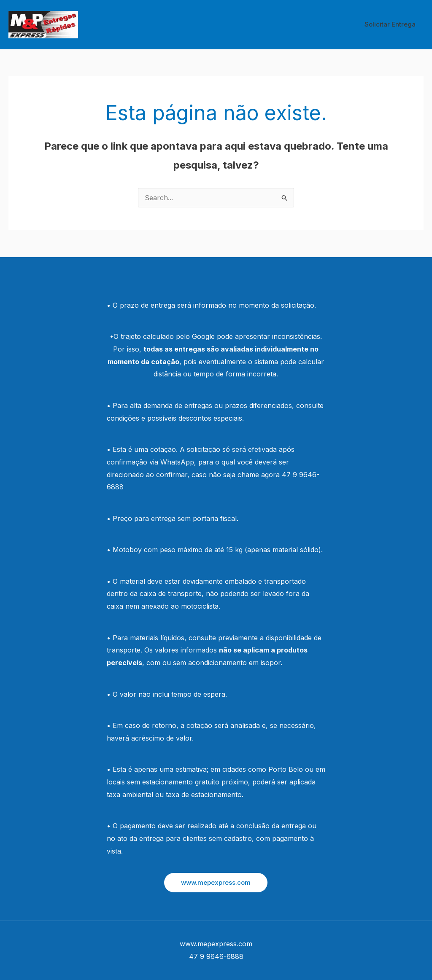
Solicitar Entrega (392, 24)
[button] (216, 883)
